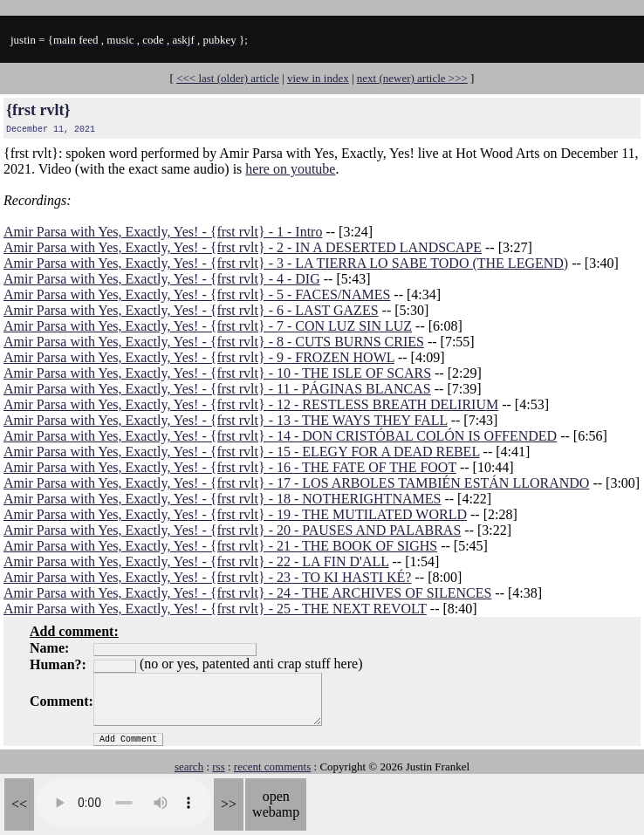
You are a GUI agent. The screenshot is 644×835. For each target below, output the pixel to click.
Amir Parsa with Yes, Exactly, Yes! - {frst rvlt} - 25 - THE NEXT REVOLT (215, 609)
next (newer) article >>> (412, 78)
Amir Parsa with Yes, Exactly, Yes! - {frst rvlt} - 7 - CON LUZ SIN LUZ (208, 326)
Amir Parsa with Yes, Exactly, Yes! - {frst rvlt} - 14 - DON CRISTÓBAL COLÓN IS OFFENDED (280, 436)
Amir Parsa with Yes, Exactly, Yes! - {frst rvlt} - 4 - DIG (162, 279)
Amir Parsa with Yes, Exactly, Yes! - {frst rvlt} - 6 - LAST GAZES (191, 310)
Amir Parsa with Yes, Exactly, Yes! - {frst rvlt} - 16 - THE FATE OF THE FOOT (230, 467)
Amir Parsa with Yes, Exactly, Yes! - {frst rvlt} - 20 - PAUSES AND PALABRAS (232, 530)
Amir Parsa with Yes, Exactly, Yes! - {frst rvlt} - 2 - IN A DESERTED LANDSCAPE (243, 247)
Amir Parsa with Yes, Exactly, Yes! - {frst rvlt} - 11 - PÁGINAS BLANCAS (217, 389)
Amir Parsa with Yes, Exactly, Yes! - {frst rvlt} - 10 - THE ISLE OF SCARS (217, 373)
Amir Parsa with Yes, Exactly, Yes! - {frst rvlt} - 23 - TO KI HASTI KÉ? (207, 577)
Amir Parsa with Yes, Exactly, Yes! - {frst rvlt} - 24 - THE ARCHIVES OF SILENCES (247, 593)
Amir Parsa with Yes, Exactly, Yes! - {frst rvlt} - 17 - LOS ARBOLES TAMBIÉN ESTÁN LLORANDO (296, 483)
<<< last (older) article (228, 78)
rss (218, 767)
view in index (318, 78)
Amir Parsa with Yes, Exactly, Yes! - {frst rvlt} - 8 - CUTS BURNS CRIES (214, 342)
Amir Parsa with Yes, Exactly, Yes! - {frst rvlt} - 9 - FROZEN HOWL (199, 357)
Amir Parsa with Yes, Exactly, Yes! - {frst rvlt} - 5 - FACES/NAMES (197, 294)
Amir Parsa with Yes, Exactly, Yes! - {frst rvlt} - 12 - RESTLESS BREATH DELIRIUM (251, 404)
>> (229, 804)
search (189, 767)
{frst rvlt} (38, 110)
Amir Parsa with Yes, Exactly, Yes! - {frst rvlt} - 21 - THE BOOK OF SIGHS (220, 546)
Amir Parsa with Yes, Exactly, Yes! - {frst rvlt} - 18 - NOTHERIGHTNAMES (222, 499)
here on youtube (290, 169)
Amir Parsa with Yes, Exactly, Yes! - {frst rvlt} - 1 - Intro (163, 232)
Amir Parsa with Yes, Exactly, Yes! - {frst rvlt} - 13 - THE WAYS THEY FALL (226, 420)
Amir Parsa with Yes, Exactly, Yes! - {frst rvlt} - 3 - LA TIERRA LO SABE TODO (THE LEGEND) (286, 263)
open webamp (276, 804)
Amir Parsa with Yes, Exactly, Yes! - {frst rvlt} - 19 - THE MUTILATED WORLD (235, 514)
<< (19, 804)
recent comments (272, 767)
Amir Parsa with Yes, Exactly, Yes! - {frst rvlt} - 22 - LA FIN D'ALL (196, 561)
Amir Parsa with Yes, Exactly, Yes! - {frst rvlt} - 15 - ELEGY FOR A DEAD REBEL (242, 452)
